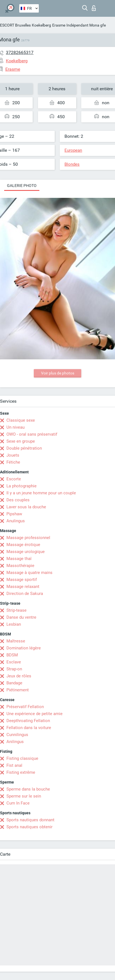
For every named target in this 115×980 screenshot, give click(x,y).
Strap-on (14, 669)
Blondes (72, 164)
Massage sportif (22, 580)
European (73, 150)
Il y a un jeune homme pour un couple (41, 493)
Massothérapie (20, 566)
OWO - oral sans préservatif (32, 434)
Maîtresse (16, 641)
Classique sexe (21, 420)
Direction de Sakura (25, 594)
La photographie (21, 486)
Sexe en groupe (21, 441)
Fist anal (14, 765)
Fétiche (13, 462)
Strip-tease (16, 610)
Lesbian (14, 624)
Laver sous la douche (26, 507)
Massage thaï (19, 559)
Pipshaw (14, 514)
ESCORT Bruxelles (15, 25)
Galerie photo (22, 186)
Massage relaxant (23, 587)
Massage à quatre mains (29, 573)
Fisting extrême (21, 772)
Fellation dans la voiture (29, 728)
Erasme (59, 25)
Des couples (18, 500)
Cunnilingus (17, 735)
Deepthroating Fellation (28, 721)
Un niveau (15, 427)
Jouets (13, 455)
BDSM (12, 655)
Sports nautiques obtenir (29, 827)
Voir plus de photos (58, 373)
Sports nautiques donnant (30, 820)
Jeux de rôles (19, 676)
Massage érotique (23, 545)
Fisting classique (22, 758)
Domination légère (24, 648)
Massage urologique (26, 552)
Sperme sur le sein (24, 796)
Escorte (14, 479)
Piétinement (18, 690)
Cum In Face (18, 803)
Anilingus (15, 742)
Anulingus (16, 521)
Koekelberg (41, 25)
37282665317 (20, 52)
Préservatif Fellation (25, 707)
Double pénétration (24, 448)
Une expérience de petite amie (34, 714)
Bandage (14, 683)
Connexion (94, 8)
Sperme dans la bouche (28, 789)
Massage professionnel (28, 538)
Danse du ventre (21, 617)
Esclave (14, 662)
